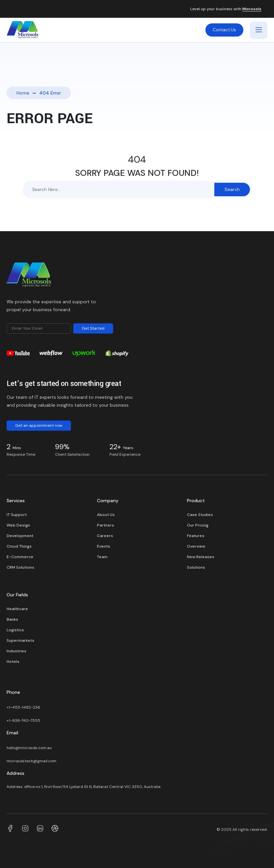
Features (196, 536)
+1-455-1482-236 (24, 707)
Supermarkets (20, 640)
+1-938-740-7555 (23, 720)
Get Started (93, 328)
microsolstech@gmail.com (31, 761)
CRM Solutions (20, 567)
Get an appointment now (39, 425)
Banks (12, 619)
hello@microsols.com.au (29, 748)
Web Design (18, 525)
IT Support (17, 515)
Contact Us (224, 30)
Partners (106, 525)
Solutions (196, 567)
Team (102, 557)
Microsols (252, 9)
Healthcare (17, 609)
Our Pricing (198, 525)
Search (232, 189)
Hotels (13, 662)
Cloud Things (19, 546)
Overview (196, 546)
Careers (105, 536)
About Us (106, 515)
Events (104, 546)
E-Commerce (20, 557)
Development (20, 536)
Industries (16, 651)
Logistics (15, 630)
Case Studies (200, 515)
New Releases (201, 557)
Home (23, 93)
